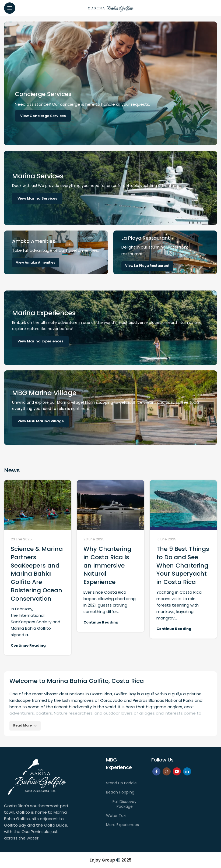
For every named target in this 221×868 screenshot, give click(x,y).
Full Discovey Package (124, 804)
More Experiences (122, 825)
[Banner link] (110, 188)
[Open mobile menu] (10, 8)
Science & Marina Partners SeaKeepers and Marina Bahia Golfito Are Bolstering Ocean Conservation (37, 574)
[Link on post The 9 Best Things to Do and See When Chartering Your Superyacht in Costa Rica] (183, 505)
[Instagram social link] (167, 771)
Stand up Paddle (121, 783)
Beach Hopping (120, 792)
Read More (25, 725)
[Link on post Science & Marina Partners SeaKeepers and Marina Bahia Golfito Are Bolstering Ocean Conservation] (38, 505)
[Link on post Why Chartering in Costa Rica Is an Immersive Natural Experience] (110, 505)
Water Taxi (116, 816)
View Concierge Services (43, 116)
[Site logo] (111, 8)
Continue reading (28, 645)
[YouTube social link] (177, 771)
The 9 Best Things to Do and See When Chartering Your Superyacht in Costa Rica (183, 565)
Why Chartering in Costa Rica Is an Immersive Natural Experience (107, 565)
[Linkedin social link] (187, 771)
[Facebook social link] (156, 771)
